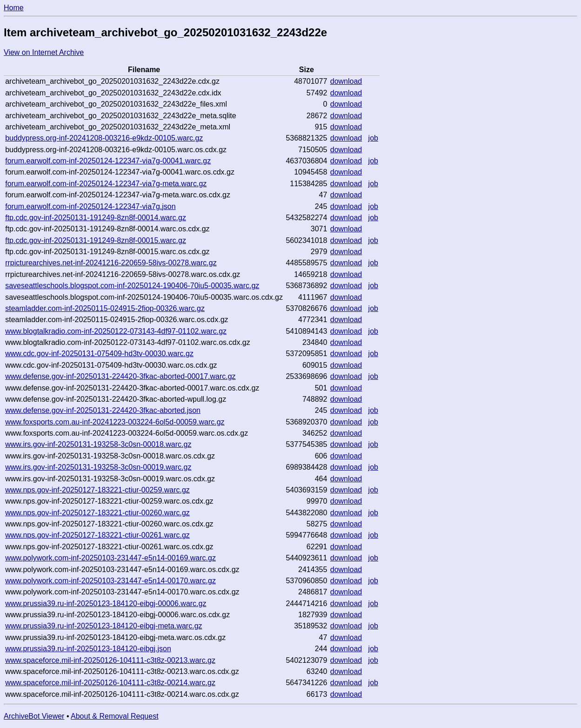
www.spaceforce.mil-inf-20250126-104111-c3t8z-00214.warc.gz (110, 683)
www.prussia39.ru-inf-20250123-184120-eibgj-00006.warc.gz (106, 603)
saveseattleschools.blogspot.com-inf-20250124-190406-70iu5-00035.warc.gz (132, 286)
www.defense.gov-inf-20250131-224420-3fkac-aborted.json (103, 410)
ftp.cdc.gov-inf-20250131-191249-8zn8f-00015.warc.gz (96, 240)
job (373, 138)
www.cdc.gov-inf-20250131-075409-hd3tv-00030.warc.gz (99, 354)
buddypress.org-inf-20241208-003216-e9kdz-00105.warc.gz (104, 138)
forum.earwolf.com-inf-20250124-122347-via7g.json (90, 206)
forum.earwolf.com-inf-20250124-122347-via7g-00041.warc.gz (108, 161)
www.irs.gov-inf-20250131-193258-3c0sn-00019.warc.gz (98, 467)
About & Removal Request (115, 716)
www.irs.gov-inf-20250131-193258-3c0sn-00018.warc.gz (98, 444)
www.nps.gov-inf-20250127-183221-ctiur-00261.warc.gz (97, 535)
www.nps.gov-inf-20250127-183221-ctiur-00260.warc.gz (97, 513)
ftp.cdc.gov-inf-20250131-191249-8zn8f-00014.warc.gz (96, 218)
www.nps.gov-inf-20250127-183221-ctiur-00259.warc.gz (97, 490)
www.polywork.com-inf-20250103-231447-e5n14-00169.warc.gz (110, 558)
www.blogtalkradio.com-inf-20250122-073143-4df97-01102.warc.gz (116, 331)
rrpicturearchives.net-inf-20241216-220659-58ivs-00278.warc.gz (111, 263)
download (346, 81)
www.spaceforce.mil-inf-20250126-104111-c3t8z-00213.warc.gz (110, 660)
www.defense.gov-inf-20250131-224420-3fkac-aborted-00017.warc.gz (120, 376)
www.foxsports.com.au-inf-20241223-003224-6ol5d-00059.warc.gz (115, 422)
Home (14, 8)
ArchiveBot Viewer (34, 716)
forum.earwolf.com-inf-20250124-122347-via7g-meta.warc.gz (106, 184)
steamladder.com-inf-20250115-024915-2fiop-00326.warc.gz (105, 308)
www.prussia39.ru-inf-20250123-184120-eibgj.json (88, 649)
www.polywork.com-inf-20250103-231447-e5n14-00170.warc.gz (110, 581)
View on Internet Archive (44, 52)
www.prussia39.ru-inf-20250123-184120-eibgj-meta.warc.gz (104, 626)
